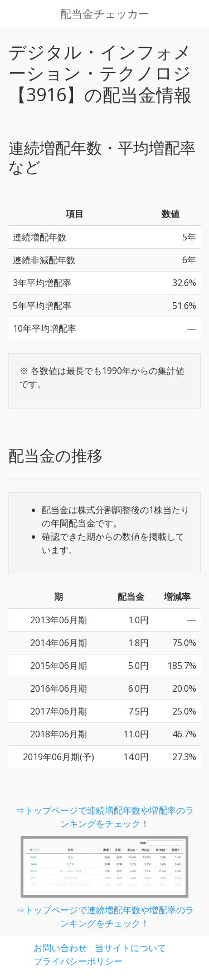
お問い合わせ (60, 948)
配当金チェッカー (105, 14)
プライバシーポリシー (78, 961)
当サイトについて (130, 948)
